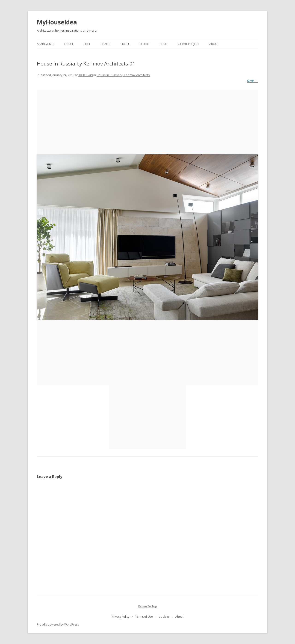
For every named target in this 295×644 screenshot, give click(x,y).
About (214, 44)
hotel (125, 44)
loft (87, 44)
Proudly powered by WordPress (58, 625)
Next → (252, 81)
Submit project (188, 44)
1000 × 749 (86, 75)
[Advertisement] (147, 122)
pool (164, 44)
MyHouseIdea (57, 22)
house (69, 44)
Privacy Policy (121, 617)
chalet (106, 44)
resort (145, 44)
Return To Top (148, 606)
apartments (46, 44)
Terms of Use (144, 617)
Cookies (164, 617)
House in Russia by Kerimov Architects (123, 75)
